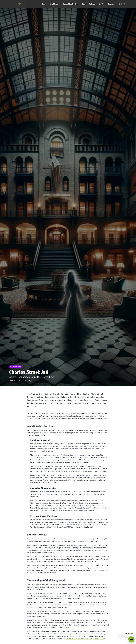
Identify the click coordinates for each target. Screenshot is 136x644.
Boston (17, 363)
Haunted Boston (26, 363)
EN (121, 4)
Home (11, 363)
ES (125, 4)
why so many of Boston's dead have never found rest (85, 639)
